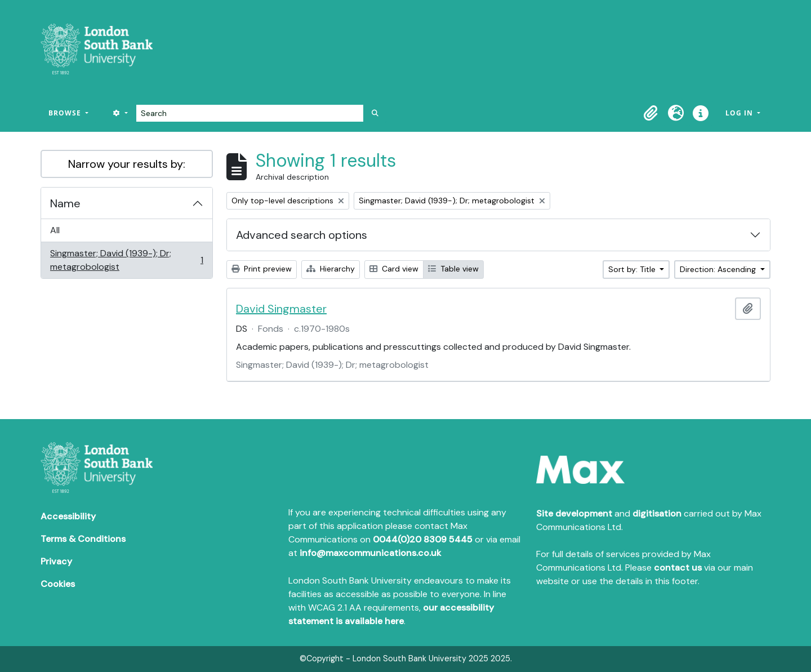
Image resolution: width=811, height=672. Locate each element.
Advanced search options (302, 235)
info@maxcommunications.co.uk (370, 553)
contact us (678, 568)
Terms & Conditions (83, 539)
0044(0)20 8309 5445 (423, 539)
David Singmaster (281, 309)
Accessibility (68, 516)
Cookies (58, 584)
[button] (651, 113)
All (55, 230)
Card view (394, 269)
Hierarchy (331, 269)
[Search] (250, 113)
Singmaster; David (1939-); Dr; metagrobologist (126, 260)
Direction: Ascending (719, 269)
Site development (574, 513)
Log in (740, 113)
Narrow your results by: (127, 164)
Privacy (56, 561)
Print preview (262, 269)
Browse (66, 113)
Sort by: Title (633, 269)
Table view (453, 269)
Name (65, 203)
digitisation (657, 513)
